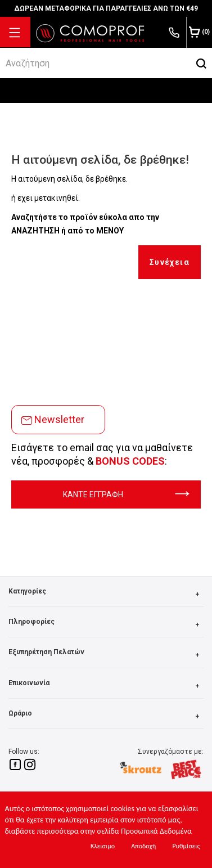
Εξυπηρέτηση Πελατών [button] (106, 655)
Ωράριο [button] (106, 716)
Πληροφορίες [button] (106, 625)
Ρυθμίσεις (186, 846)
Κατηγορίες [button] (106, 594)
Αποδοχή (143, 846)
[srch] (95, 63)
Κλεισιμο (103, 846)
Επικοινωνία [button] (106, 686)
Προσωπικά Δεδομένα (156, 831)
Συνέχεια (170, 262)
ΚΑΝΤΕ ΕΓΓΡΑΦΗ (126, 494)
